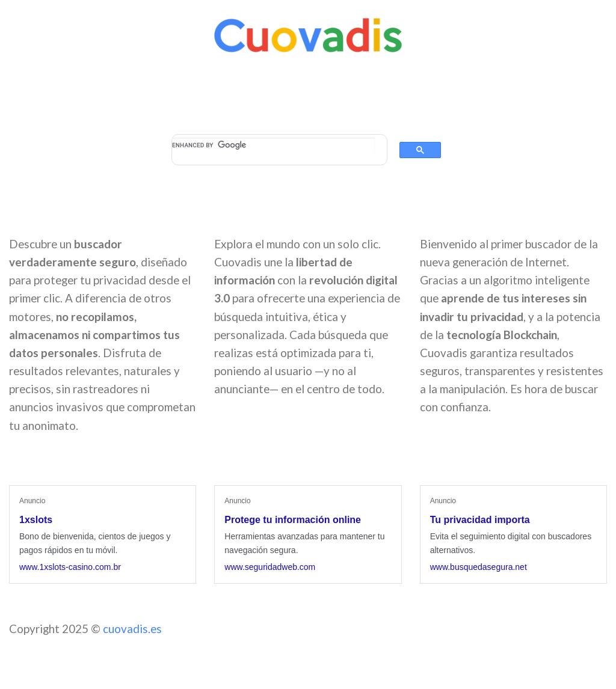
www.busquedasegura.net (479, 567)
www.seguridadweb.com (270, 567)
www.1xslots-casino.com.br (70, 567)
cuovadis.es (132, 629)
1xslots (36, 520)
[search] (273, 145)
